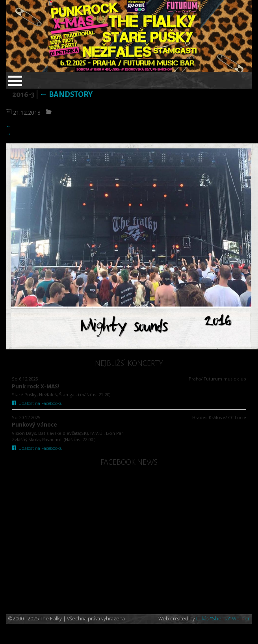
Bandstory (66, 94)
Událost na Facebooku (37, 403)
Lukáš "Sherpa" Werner (223, 619)
